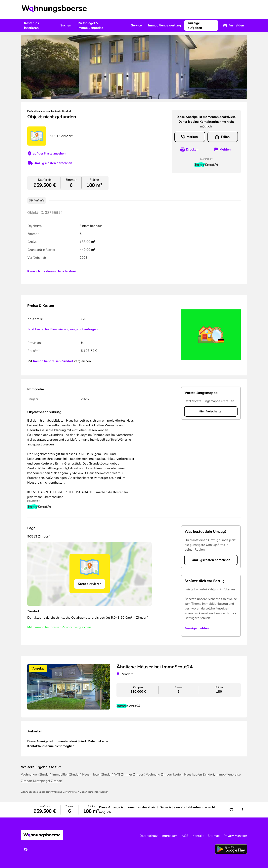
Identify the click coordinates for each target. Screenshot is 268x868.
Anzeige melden (197, 628)
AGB (185, 836)
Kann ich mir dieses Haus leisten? (52, 271)
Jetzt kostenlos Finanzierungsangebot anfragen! (63, 329)
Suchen (66, 25)
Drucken (192, 150)
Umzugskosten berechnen (53, 163)
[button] (242, 810)
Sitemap (214, 836)
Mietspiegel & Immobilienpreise (90, 25)
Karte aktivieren (90, 584)
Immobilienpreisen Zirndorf (53, 361)
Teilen (225, 137)
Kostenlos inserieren (31, 25)
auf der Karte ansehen (49, 154)
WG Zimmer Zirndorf (129, 775)
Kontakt (198, 836)
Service (136, 25)
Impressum (170, 836)
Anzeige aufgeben (195, 25)
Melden (225, 150)
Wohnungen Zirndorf (36, 775)
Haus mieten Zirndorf (97, 775)
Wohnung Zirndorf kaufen (164, 775)
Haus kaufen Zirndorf (199, 775)
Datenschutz (149, 836)
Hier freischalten (211, 411)
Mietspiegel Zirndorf (48, 781)
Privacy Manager (235, 836)
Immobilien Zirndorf (67, 775)
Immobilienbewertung (165, 25)
